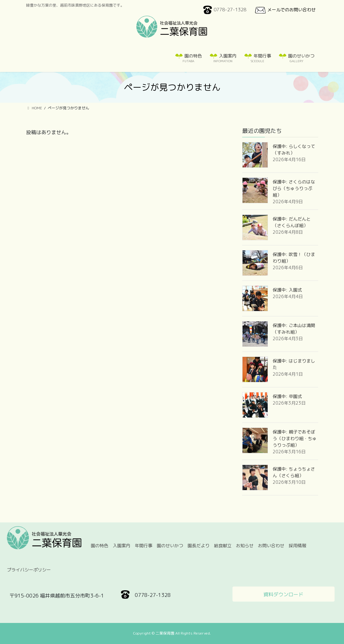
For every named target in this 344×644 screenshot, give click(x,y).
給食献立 (223, 546)
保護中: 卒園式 (287, 396)
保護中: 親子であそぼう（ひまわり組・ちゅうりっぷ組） (295, 438)
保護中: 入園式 (287, 290)
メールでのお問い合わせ (285, 10)
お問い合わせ (271, 546)
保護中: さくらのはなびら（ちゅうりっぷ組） (294, 188)
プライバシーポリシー (29, 570)
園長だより (199, 546)
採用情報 (298, 546)
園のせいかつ (170, 546)
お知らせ (245, 546)
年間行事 (144, 546)
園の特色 (100, 546)
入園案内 (122, 546)
